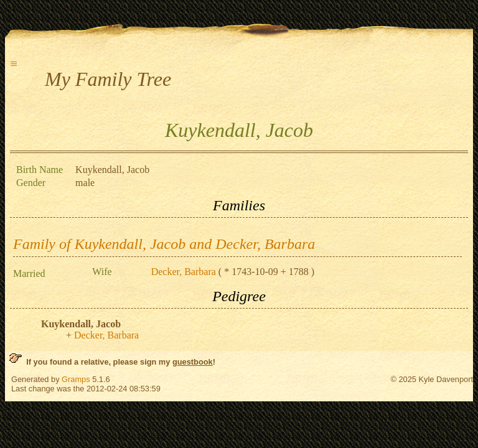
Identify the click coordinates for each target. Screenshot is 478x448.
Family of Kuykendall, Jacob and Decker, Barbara (164, 244)
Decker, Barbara (184, 272)
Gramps (76, 379)
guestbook (193, 362)
